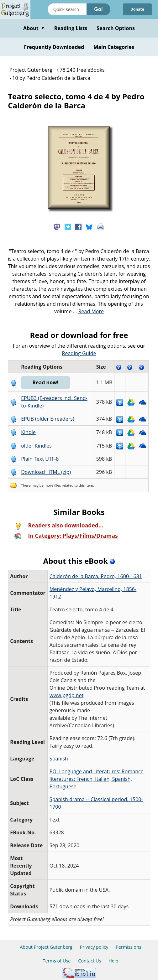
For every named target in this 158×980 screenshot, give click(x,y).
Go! (98, 9)
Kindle (28, 432)
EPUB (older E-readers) (47, 419)
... (89, 311)
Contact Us (90, 961)
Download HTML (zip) (46, 472)
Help (113, 961)
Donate (137, 9)
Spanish (59, 759)
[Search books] (67, 9)
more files (53, 485)
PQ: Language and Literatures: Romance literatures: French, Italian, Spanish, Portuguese (97, 779)
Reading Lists (71, 28)
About (34, 28)
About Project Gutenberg (46, 947)
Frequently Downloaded (54, 47)
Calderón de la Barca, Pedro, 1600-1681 (96, 576)
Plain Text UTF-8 (40, 459)
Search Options (116, 28)
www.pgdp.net (67, 695)
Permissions (129, 947)
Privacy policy (94, 947)
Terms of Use (57, 961)
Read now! (45, 382)
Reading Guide (79, 353)
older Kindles (36, 446)
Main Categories (114, 47)
